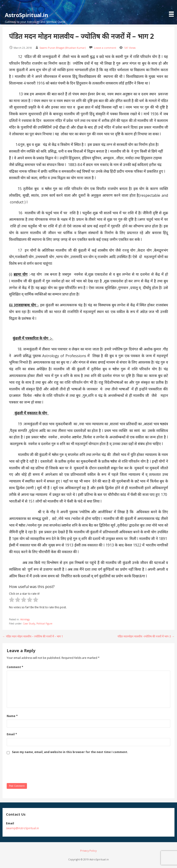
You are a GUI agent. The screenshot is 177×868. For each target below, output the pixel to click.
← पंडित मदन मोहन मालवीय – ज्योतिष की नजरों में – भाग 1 (33, 636)
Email (12, 734)
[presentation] (42, 768)
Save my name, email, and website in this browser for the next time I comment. (70, 752)
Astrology (25, 619)
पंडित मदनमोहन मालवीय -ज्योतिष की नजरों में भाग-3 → (146, 636)
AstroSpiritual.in (27, 15)
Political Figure (44, 624)
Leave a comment (105, 48)
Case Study (29, 624)
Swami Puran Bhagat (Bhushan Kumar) (63, 48)
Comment (15, 667)
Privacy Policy (88, 851)
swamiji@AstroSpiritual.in (22, 828)
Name (12, 716)
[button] (172, 9)
